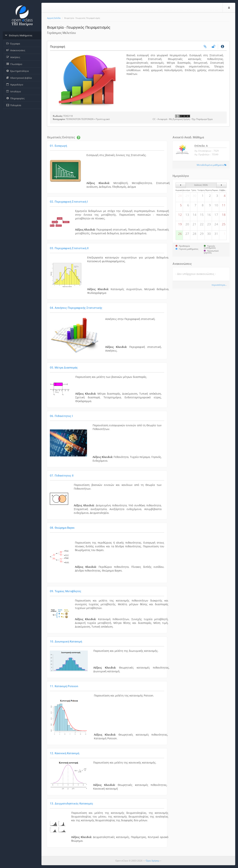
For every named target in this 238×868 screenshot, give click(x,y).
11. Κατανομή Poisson (64, 686)
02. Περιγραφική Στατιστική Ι (69, 202)
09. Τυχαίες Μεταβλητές (66, 591)
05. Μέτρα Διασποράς (64, 368)
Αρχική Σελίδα (54, 18)
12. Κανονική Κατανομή (65, 753)
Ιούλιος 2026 (201, 185)
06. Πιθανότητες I (61, 416)
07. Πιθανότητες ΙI (62, 476)
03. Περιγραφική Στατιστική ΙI (69, 248)
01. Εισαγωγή (58, 146)
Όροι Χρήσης (152, 861)
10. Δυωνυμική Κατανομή (66, 642)
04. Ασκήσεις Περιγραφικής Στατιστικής (76, 308)
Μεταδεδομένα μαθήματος (210, 165)
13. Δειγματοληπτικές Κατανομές (71, 804)
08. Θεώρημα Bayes (62, 528)
